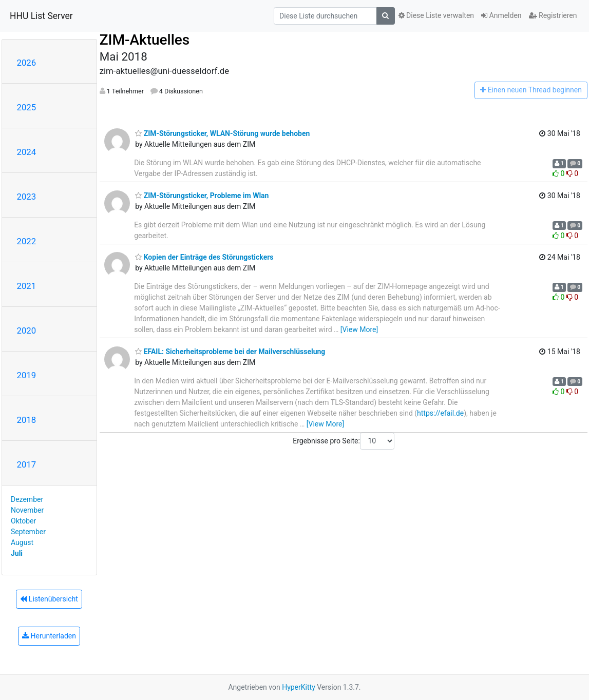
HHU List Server (41, 16)
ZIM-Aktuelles (145, 40)
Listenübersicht (49, 599)
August (22, 542)
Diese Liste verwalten (436, 15)
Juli (17, 553)
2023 (27, 197)
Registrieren (553, 15)
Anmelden (501, 15)
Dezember (27, 499)
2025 (27, 107)
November (27, 510)
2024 (27, 152)
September (28, 532)
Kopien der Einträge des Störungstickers (204, 257)
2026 (27, 63)
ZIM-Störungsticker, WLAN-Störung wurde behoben (222, 133)
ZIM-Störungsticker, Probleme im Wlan (202, 196)
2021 (27, 286)
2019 (27, 375)
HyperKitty (299, 687)
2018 (27, 420)
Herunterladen (49, 636)
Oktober (23, 521)
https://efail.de (440, 413)
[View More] (359, 329)
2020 (27, 330)
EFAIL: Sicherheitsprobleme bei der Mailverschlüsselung (230, 352)
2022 (27, 241)
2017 (27, 464)
